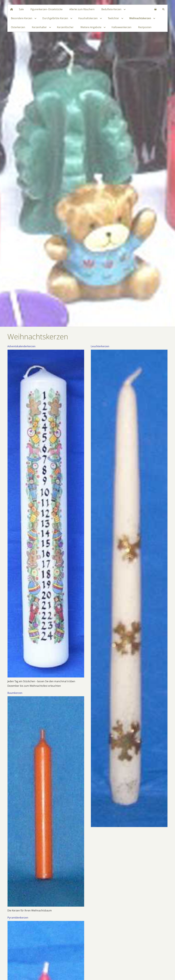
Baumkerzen (15, 693)
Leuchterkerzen (100, 346)
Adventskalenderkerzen (21, 346)
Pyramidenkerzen (18, 918)
